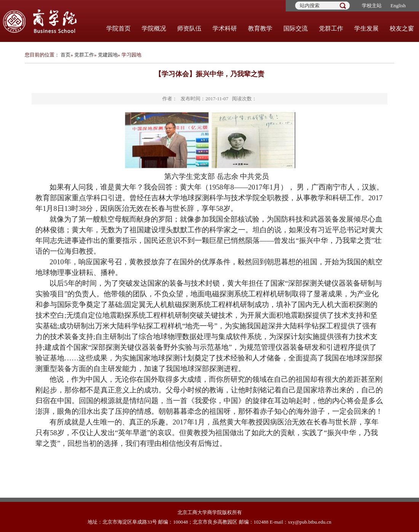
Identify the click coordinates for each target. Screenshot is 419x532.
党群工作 (331, 28)
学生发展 (366, 28)
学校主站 (372, 6)
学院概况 (154, 28)
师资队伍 (189, 28)
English (398, 6)
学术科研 (225, 28)
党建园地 (108, 55)
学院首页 (118, 28)
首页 (66, 55)
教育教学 (260, 28)
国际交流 (296, 28)
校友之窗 (402, 28)
